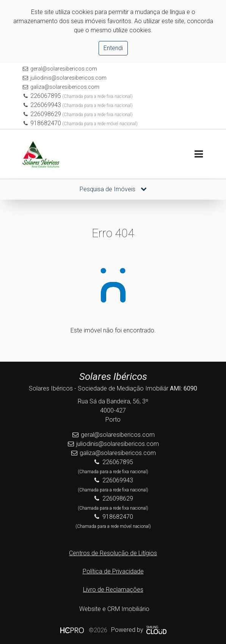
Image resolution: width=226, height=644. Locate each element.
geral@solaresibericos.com (64, 69)
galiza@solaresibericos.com (65, 87)
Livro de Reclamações (113, 590)
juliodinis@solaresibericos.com (68, 78)
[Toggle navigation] (199, 154)
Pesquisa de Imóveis (113, 189)
